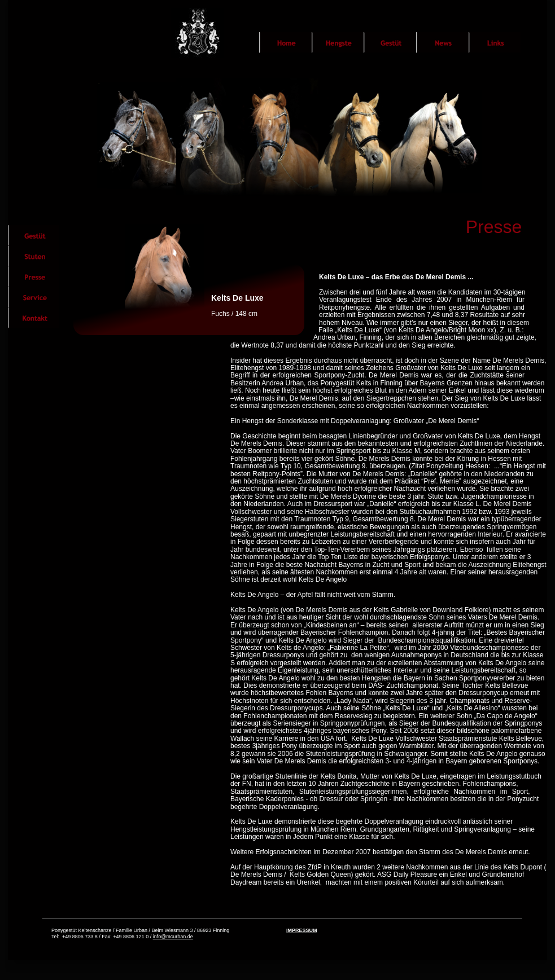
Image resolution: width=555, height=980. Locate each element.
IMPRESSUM (302, 930)
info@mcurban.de (173, 937)
